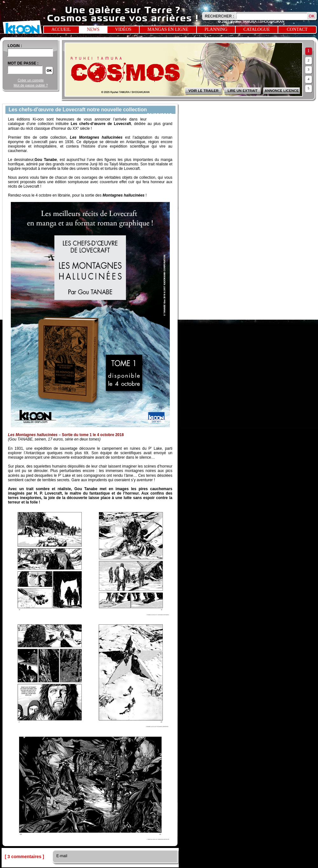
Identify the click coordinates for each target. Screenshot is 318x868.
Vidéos (123, 29)
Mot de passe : (23, 63)
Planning (216, 29)
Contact (297, 29)
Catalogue (257, 29)
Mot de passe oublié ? (31, 85)
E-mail (61, 856)
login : (15, 46)
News (93, 29)
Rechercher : (219, 16)
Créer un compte (31, 80)
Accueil (61, 29)
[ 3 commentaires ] (24, 857)
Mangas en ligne (168, 29)
